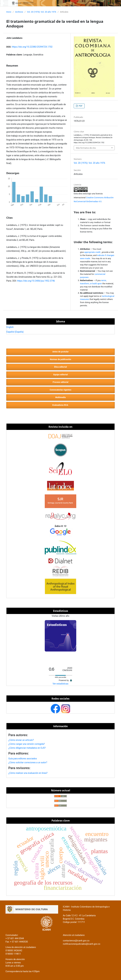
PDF (80, 106)
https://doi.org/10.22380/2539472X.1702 (32, 47)
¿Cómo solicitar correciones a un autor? (28, 762)
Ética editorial (60, 367)
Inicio (9, 12)
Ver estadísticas (60, 684)
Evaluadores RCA (60, 405)
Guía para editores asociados (23, 759)
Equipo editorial (60, 375)
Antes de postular (60, 352)
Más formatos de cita (86, 148)
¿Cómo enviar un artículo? (21, 740)
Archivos (19, 12)
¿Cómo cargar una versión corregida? (27, 744)
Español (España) (15, 332)
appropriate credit (93, 252)
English (10, 327)
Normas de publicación (60, 359)
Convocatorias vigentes (60, 390)
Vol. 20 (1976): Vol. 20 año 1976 (42, 12)
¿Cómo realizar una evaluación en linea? (28, 773)
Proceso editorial (60, 382)
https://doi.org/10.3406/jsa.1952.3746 (36, 281)
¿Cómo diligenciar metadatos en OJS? (27, 748)
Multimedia (60, 397)
